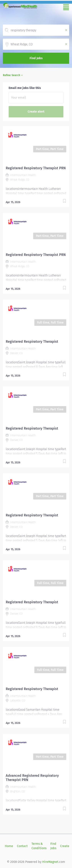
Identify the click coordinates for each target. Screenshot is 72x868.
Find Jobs (36, 58)
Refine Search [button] (12, 75)
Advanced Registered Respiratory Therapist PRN (32, 778)
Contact (22, 846)
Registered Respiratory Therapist (32, 342)
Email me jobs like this (25, 88)
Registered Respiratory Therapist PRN (36, 168)
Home (9, 846)
